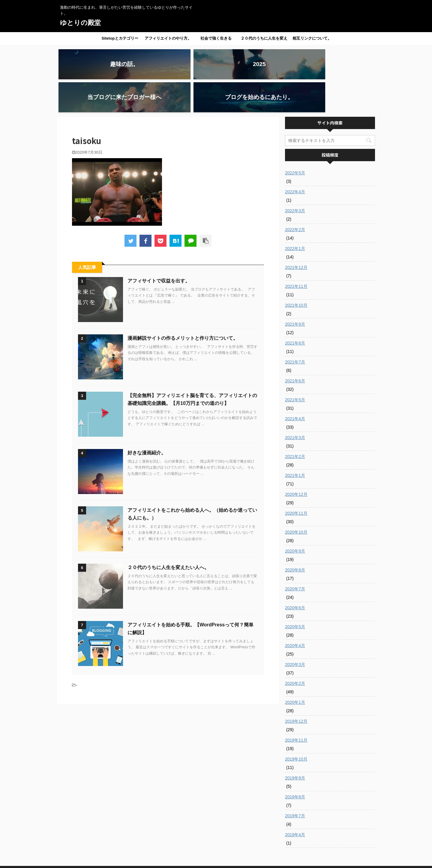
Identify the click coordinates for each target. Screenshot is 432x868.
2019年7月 (295, 783)
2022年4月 (295, 159)
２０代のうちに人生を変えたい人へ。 (264, 40)
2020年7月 (295, 556)
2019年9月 (295, 745)
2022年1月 (295, 215)
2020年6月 (295, 575)
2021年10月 (296, 272)
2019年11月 (296, 707)
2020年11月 (296, 480)
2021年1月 (295, 442)
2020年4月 (295, 613)
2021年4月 (295, 386)
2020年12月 (296, 461)
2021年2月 (295, 423)
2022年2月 (295, 197)
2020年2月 (295, 650)
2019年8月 (295, 764)
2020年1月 (295, 669)
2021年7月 (295, 329)
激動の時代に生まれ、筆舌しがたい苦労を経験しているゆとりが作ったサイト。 (216, 854)
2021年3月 (295, 405)
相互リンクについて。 (312, 38)
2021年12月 (296, 234)
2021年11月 (296, 253)
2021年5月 (295, 367)
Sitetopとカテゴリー (120, 38)
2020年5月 (295, 594)
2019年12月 (296, 688)
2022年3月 (295, 178)
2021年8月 (295, 310)
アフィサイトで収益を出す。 (159, 248)
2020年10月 (296, 499)
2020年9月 (295, 518)
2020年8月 (295, 537)
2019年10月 (296, 726)
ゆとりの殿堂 (80, 23)
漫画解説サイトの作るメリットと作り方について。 (183, 305)
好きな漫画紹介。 (147, 420)
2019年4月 (295, 802)
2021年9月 (295, 291)
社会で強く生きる (216, 38)
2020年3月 (295, 631)
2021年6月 (295, 348)
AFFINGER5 (268, 860)
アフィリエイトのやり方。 (168, 38)
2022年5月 (295, 140)
